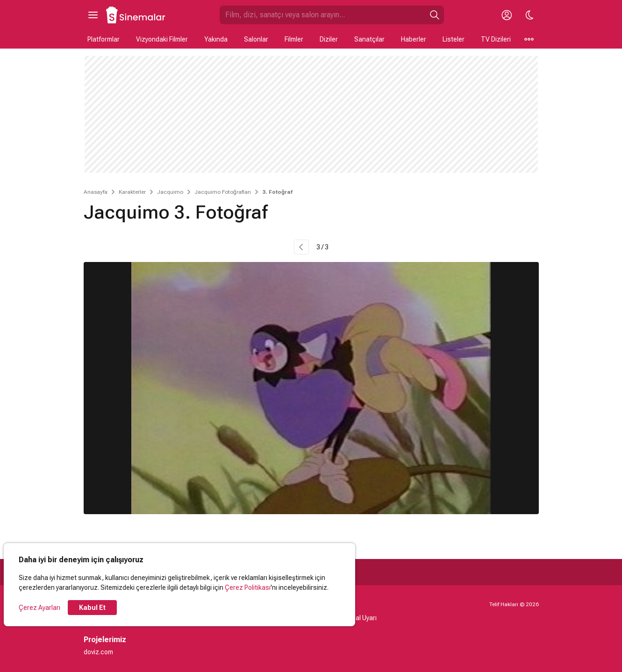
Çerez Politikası (248, 587)
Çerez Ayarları (39, 608)
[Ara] (435, 15)
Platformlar (104, 39)
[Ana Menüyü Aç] (93, 15)
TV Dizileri (496, 39)
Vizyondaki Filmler (162, 39)
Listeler (454, 39)
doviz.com (98, 652)
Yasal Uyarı (361, 618)
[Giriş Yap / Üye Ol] (507, 15)
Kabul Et (92, 608)
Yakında (216, 39)
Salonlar (256, 39)
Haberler (414, 39)
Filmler (294, 39)
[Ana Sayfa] (136, 15)
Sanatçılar (369, 39)
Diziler (329, 39)
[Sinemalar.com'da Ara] (322, 15)
